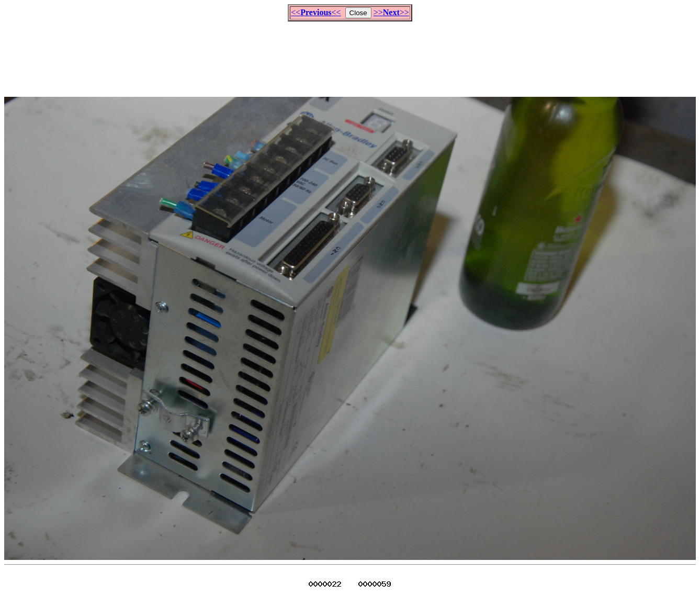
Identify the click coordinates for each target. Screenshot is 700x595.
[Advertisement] (350, 54)
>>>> (391, 12)
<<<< (316, 12)
